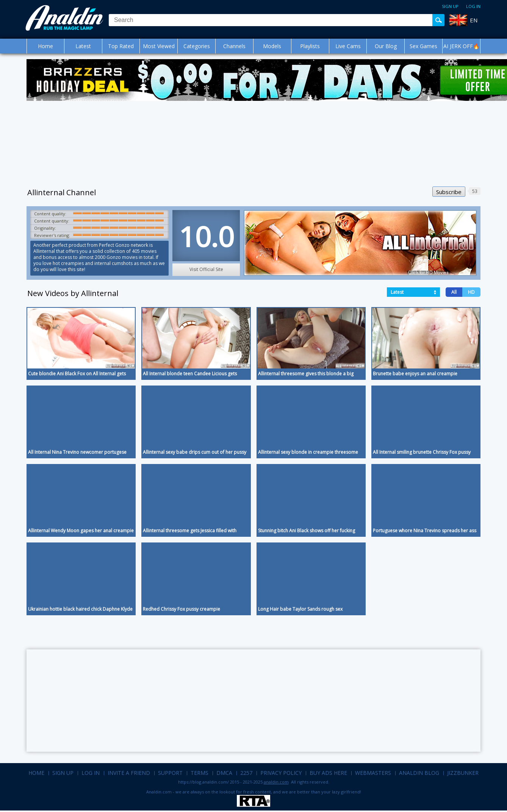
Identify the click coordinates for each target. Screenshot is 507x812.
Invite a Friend (129, 773)
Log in (473, 6)
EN (474, 20)
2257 (246, 773)
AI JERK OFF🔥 (461, 46)
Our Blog (386, 46)
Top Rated (121, 46)
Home (45, 46)
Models (272, 46)
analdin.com (276, 782)
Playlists (310, 46)
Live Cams (348, 46)
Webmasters (373, 773)
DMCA (224, 773)
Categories (197, 46)
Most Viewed (159, 46)
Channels (234, 46)
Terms (200, 773)
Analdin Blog (419, 773)
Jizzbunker (463, 773)
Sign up (450, 6)
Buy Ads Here (328, 773)
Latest (83, 46)
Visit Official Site (206, 269)
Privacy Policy (281, 773)
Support (170, 773)
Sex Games (423, 46)
